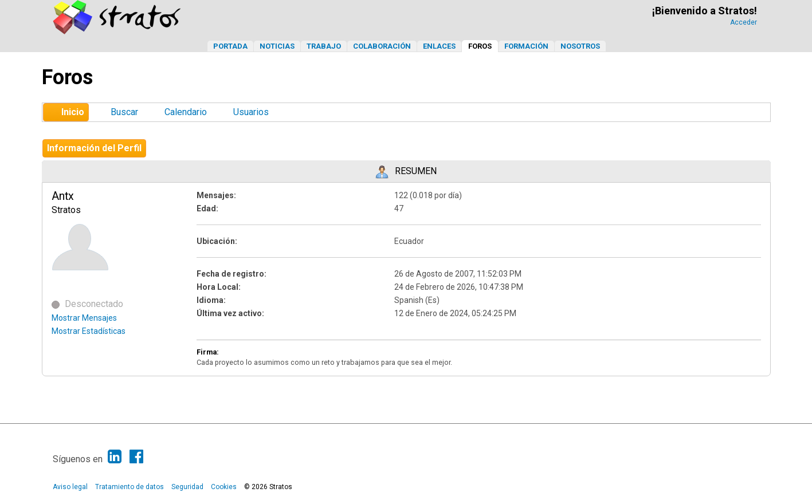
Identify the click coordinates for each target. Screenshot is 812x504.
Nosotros (580, 46)
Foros (480, 46)
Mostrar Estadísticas (89, 331)
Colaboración (382, 46)
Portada (230, 46)
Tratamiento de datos (130, 487)
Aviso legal (70, 487)
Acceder (744, 22)
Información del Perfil (94, 148)
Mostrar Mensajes (84, 318)
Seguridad (187, 487)
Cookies (224, 487)
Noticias (277, 46)
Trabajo (324, 46)
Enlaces (439, 46)
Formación (526, 46)
